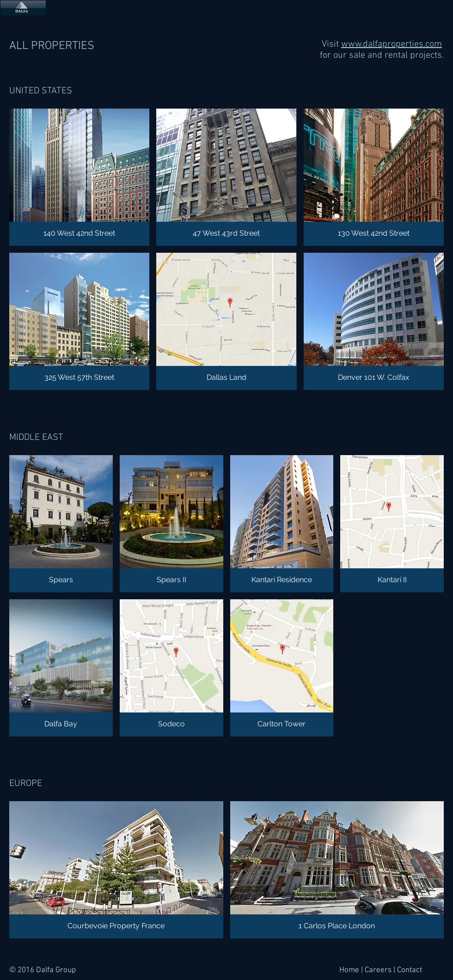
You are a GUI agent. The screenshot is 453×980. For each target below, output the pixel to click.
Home (349, 970)
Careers (378, 970)
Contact (410, 970)
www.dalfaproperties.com (392, 44)
